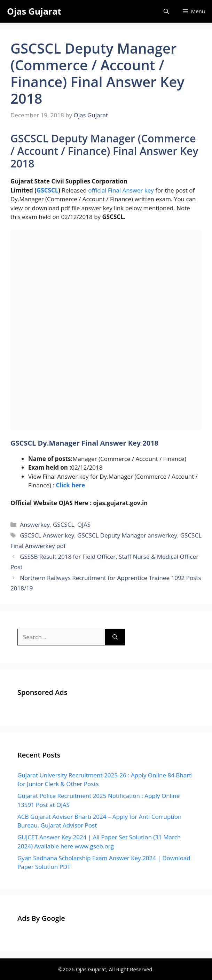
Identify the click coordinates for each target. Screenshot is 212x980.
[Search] (115, 637)
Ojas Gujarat (34, 11)
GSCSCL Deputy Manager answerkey (127, 535)
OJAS (84, 524)
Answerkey (35, 524)
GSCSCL (47, 190)
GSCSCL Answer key (47, 535)
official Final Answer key (121, 190)
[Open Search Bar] (166, 11)
